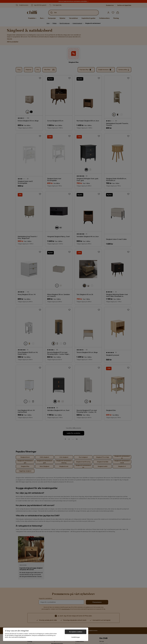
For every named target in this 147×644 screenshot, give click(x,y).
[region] (46, 634)
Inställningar (76, 637)
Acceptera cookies (76, 632)
